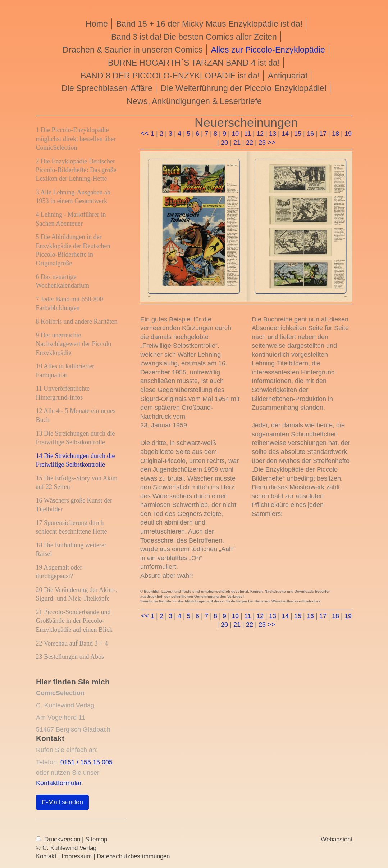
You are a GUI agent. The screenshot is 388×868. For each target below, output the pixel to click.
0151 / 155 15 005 (86, 762)
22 (250, 142)
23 (262, 142)
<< (145, 133)
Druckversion (59, 839)
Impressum (77, 856)
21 (237, 142)
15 (298, 133)
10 (235, 133)
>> (271, 142)
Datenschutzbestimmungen (133, 856)
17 (323, 133)
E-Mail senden (62, 802)
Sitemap (96, 839)
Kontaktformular (59, 783)
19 (348, 133)
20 (224, 142)
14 (285, 133)
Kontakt (46, 856)
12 (260, 133)
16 (310, 133)
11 (248, 133)
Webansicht (337, 839)
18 (335, 133)
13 (273, 133)
